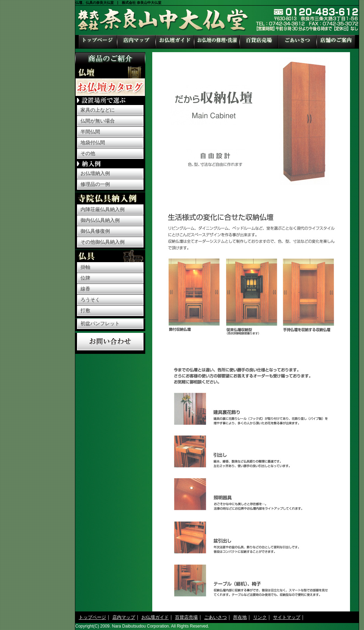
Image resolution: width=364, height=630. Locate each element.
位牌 (85, 278)
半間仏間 (90, 132)
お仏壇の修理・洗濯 (217, 42)
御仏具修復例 (95, 231)
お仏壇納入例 (95, 173)
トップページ (98, 42)
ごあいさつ (297, 42)
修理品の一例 (95, 184)
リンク (260, 617)
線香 (85, 289)
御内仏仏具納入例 (100, 220)
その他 (88, 153)
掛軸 (85, 267)
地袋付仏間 (93, 142)
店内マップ (136, 42)
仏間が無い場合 (98, 121)
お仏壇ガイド (175, 42)
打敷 (85, 310)
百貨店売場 (259, 42)
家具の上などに (98, 110)
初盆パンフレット (100, 323)
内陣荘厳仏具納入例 (103, 209)
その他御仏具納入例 (103, 242)
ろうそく (90, 300)
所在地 (336, 42)
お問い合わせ (110, 342)
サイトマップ (287, 617)
